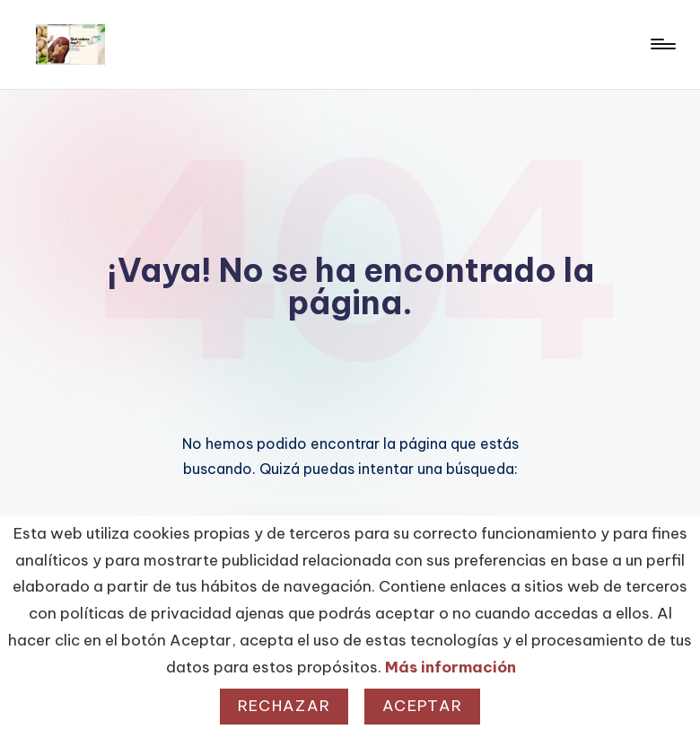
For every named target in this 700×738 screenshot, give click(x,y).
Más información (451, 667)
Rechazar (284, 706)
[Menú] (662, 44)
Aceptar (422, 706)
